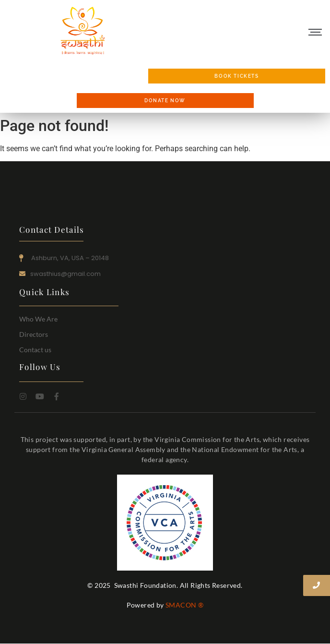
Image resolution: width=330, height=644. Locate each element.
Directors (34, 334)
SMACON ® (184, 605)
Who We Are (38, 319)
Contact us (35, 350)
